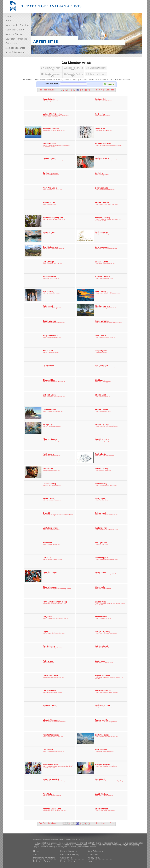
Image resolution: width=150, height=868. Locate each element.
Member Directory (15, 34)
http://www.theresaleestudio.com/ (54, 382)
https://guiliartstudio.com (51, 175)
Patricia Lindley (102, 469)
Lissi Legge (100, 380)
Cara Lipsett (100, 498)
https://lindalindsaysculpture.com (106, 485)
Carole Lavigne (49, 321)
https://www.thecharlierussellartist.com (56, 618)
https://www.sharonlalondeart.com (106, 204)
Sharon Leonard (102, 424)
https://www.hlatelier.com (51, 352)
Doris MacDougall (103, 705)
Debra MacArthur (50, 676)
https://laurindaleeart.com (51, 367)
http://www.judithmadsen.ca (104, 796)
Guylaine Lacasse (50, 173)
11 (89, 90)
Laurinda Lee (49, 365)
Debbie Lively (101, 513)
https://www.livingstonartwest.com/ (107, 530)
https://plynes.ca (48, 663)
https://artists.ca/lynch (102, 648)
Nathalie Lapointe (103, 277)
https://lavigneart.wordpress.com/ (54, 323)
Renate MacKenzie (51, 735)
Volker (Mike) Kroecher (53, 114)
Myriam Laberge (102, 158)
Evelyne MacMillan (51, 765)
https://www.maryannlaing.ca (52, 189)
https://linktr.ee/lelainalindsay (52, 485)
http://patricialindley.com (103, 470)
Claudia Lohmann (51, 572)
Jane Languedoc (102, 247)
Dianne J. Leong (50, 439)
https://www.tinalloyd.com (51, 544)
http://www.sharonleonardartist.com (107, 426)
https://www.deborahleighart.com (54, 396)
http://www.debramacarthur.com (53, 677)
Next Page (100, 90)
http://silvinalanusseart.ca (51, 278)
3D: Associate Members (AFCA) (73, 75)
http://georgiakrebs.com (51, 101)
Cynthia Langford (50, 247)
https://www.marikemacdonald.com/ (107, 692)
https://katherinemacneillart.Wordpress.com (57, 781)
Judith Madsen (101, 794)
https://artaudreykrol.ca (102, 116)
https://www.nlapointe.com (104, 278)
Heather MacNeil (102, 765)
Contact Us (93, 855)
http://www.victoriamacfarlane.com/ (54, 722)
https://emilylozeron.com (103, 618)
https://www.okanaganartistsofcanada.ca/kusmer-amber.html (56, 146)
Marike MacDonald (103, 691)
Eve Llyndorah (101, 543)
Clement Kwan (49, 158)
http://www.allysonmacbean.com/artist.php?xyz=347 (109, 678)
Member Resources (15, 48)
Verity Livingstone (51, 528)
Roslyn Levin (100, 454)
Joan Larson (48, 291)
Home (8, 16)
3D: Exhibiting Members (96, 74)
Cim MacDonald (50, 691)
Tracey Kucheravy (51, 129)
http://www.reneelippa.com (52, 500)
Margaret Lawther (51, 336)
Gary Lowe (47, 617)
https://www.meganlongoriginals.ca (107, 574)
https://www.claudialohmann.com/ (54, 574)
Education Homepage (16, 39)
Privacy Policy (94, 858)
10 (86, 90)
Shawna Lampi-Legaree (53, 218)
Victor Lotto (100, 587)
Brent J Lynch (49, 646)
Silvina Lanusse (50, 277)
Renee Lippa (48, 498)
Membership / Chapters (17, 25)
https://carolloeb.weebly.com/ (52, 559)
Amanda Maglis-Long (52, 809)
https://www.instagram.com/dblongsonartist (57, 589)
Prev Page (52, 90)
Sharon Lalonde (102, 203)
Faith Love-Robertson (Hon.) (55, 602)
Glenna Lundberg (103, 631)
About (8, 21)
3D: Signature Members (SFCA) (51, 75)
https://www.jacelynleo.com (52, 426)
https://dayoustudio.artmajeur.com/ (54, 633)
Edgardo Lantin (102, 262)
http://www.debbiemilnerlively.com (106, 515)
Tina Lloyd (47, 543)
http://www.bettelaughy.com (52, 308)
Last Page (110, 90)
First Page (43, 90)
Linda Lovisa (100, 602)
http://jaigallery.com (101, 352)
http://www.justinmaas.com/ (104, 663)
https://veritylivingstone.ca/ (52, 530)
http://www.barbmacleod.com (105, 751)
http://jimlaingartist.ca (102, 175)
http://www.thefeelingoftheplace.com (107, 293)
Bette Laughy (49, 306)
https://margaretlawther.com (52, 337)
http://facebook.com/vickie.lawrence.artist (108, 323)
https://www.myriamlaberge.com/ (106, 160)
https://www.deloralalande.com (105, 189)
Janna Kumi (100, 129)
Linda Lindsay (101, 484)
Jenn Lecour (100, 336)
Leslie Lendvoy (49, 410)
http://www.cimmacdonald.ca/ (53, 692)
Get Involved (12, 43)
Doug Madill (100, 779)
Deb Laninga (48, 262)
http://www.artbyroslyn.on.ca (104, 456)
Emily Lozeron (101, 617)
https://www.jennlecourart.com (105, 337)
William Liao (48, 469)
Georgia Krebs (49, 99)
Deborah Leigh (49, 395)
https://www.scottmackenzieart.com (107, 736)
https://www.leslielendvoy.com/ (53, 411)
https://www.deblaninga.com (52, 263)
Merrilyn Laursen (102, 306)
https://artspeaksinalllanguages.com (107, 559)
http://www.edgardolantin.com (105, 263)
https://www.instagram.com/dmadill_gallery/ (109, 781)
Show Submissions (15, 52)
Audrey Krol (100, 114)
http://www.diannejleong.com (53, 441)
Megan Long (100, 572)
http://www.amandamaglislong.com (54, 810)
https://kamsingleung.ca (103, 441)
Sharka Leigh (101, 395)
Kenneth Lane (49, 232)
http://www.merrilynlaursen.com (105, 308)
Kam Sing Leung (102, 439)
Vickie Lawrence (102, 321)
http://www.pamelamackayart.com (106, 722)
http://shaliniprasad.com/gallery (105, 810)
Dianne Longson (50, 587)
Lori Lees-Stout (101, 365)
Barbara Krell (101, 99)
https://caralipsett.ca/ (102, 500)
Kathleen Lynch (102, 646)
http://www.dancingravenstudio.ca (54, 219)
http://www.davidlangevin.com (105, 234)
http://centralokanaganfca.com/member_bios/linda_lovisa (110, 604)
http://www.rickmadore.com (52, 796)
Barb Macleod (101, 750)
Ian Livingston (101, 528)
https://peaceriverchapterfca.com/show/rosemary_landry (108, 220)
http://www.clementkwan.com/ (53, 160)
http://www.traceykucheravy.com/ (54, 130)
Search (109, 84)
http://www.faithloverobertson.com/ (54, 603)
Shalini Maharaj (102, 809)
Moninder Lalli (49, 203)
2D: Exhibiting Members (96, 68)
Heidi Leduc (48, 351)
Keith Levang (49, 454)
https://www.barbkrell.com (104, 101)
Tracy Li (46, 513)
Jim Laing (99, 173)
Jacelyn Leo (48, 424)
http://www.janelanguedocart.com (106, 249)
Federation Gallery (15, 30)
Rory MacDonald (50, 705)
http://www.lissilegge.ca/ (103, 382)
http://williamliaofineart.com (52, 470)
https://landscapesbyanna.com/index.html (109, 145)
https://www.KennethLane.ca (52, 234)
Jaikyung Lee (101, 351)
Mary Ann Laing (50, 188)
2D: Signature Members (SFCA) (51, 69)
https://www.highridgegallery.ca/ (53, 751)
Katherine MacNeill (51, 779)
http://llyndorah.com (102, 544)
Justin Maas (100, 661)
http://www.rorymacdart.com (52, 707)
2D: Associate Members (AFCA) (73, 69)
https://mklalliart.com (49, 204)
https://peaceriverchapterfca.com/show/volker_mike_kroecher (56, 116)
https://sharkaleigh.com (103, 396)
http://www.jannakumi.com (104, 130)
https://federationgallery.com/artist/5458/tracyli (58, 515)
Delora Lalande (102, 188)
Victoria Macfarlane (51, 720)
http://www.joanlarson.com (52, 293)
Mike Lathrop (101, 291)
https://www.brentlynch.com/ (52, 648)
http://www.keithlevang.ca (51, 456)
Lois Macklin (48, 750)
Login (90, 861)
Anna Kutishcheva (103, 144)
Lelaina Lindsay (50, 484)
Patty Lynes (48, 661)
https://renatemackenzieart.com (53, 736)
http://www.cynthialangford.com (53, 249)
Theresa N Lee (49, 380)
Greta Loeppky (101, 558)
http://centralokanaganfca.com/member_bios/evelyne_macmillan (58, 767)
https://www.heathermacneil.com (106, 766)
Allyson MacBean (103, 676)
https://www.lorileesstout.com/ (105, 367)
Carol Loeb (48, 558)
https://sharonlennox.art (103, 411)
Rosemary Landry (103, 218)
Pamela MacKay (102, 720)
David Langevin (102, 232)
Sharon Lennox (102, 410)
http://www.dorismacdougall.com (106, 707)
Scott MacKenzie (102, 735)
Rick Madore (48, 794)
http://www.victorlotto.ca (103, 589)
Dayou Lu (47, 631)
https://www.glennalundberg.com (106, 633)
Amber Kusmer (49, 144)
